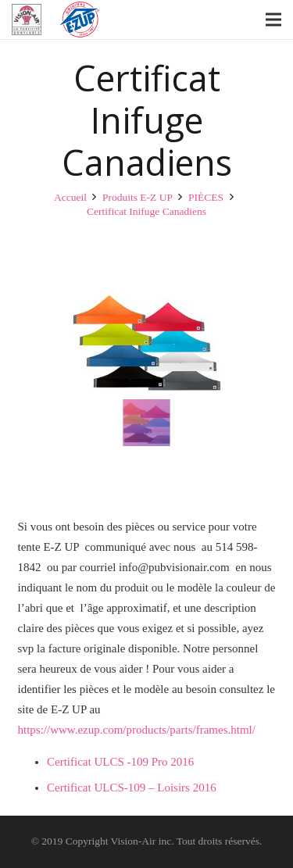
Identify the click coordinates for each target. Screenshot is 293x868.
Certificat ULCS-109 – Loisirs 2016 (132, 788)
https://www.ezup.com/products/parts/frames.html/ (137, 730)
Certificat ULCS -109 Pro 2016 (120, 762)
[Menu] (273, 20)
